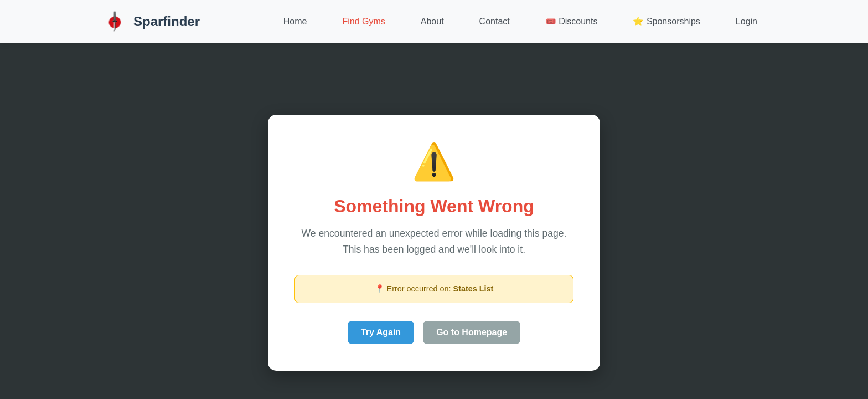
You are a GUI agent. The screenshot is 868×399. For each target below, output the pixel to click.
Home (295, 21)
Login (746, 21)
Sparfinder (151, 21)
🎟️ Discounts (572, 21)
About (432, 21)
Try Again (381, 332)
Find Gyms (363, 21)
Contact (495, 21)
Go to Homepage (472, 332)
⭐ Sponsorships (666, 21)
